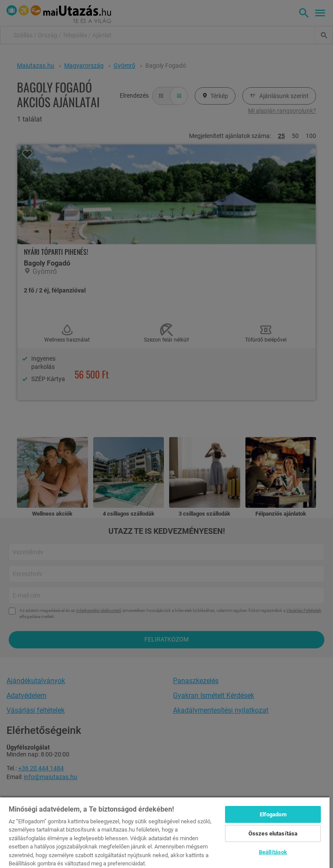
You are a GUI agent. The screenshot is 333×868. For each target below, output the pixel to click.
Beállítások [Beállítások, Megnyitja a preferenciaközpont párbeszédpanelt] (273, 852)
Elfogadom (273, 814)
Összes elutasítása (273, 833)
